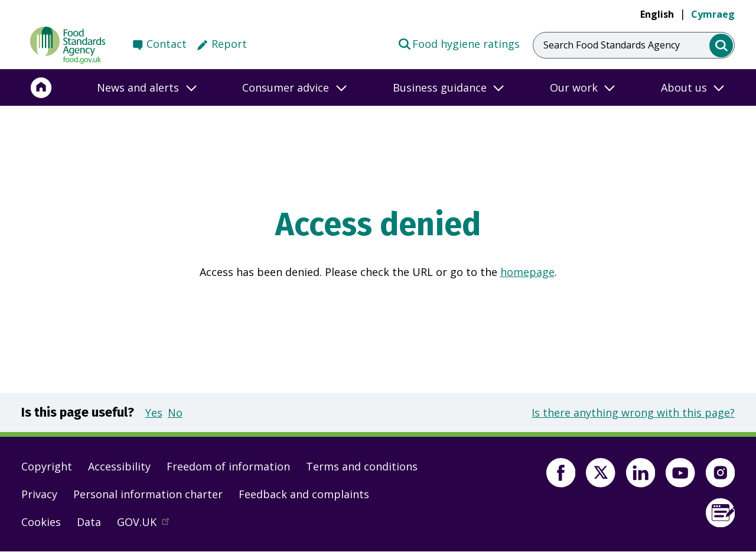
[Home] (41, 87)
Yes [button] (154, 413)
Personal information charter (148, 494)
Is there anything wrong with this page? (633, 413)
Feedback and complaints (304, 494)
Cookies (41, 522)
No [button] (175, 413)
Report (229, 44)
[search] (721, 46)
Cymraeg (713, 14)
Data (89, 522)
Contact (167, 44)
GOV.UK (148, 525)
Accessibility (119, 466)
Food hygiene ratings (459, 43)
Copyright (47, 466)
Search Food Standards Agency (612, 45)
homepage (527, 272)
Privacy (39, 494)
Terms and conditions (362, 466)
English (657, 14)
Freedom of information (228, 466)
